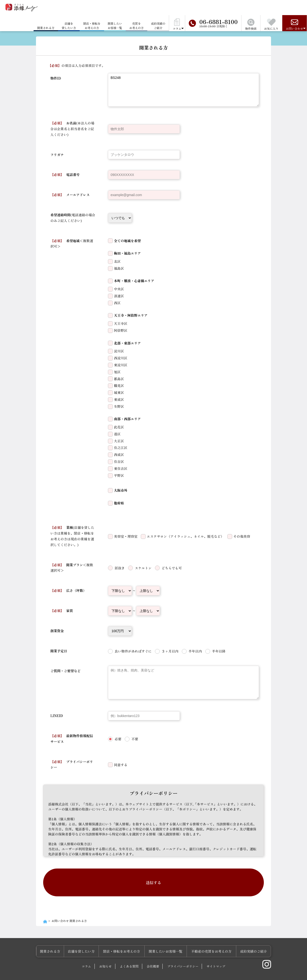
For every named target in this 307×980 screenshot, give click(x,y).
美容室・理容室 (126, 536)
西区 (117, 303)
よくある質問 (129, 954)
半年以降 (219, 651)
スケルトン (143, 568)
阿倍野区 (121, 330)
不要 (135, 739)
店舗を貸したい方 (69, 26)
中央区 (119, 289)
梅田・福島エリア (127, 253)
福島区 (119, 268)
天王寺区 (121, 323)
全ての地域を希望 (127, 241)
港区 (117, 434)
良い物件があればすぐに (133, 651)
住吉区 (119, 461)
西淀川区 (121, 358)
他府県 (119, 503)
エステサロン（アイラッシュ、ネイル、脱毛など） (185, 536)
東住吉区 (121, 468)
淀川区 (119, 351)
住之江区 (121, 448)
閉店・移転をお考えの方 (92, 26)
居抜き (120, 568)
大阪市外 (121, 490)
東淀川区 (121, 365)
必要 (118, 739)
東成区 (119, 399)
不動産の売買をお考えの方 (213, 939)
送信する (153, 876)
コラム (86, 954)
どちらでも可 (172, 568)
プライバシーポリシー (183, 954)
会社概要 (153, 954)
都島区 (119, 379)
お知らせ (106, 954)
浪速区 (119, 296)
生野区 (119, 406)
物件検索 (251, 25)
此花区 (119, 427)
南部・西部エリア (127, 419)
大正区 (119, 441)
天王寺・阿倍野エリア (131, 315)
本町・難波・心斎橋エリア (134, 281)
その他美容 (242, 536)
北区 (117, 261)
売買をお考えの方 (136, 26)
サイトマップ (216, 954)
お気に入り (271, 25)
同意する (121, 765)
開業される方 (58, 939)
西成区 (119, 455)
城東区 (119, 392)
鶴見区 (119, 385)
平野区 (119, 475)
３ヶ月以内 (170, 651)
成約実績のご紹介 (158, 26)
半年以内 (195, 651)
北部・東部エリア (127, 343)
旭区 (117, 372)
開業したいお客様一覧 (115, 26)
